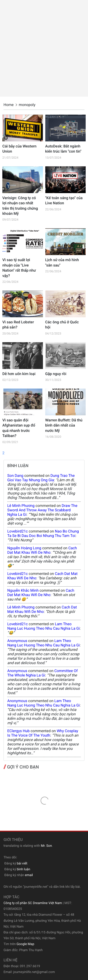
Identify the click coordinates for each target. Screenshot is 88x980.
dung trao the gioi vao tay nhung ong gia (41, 478)
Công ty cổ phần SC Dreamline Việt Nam (33, 903)
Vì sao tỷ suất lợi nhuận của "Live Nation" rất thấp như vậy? (19, 268)
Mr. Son (46, 846)
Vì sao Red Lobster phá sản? (18, 325)
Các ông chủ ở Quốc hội (62, 325)
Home (9, 105)
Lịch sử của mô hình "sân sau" (62, 262)
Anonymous (17, 641)
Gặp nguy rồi (56, 374)
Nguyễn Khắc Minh (23, 590)
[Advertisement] (44, 48)
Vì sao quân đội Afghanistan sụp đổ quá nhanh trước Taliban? (19, 428)
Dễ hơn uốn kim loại (19, 374)
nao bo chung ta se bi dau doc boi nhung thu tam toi (43, 533)
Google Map (25, 944)
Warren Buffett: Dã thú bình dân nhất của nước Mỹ (64, 425)
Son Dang (15, 476)
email (29, 875)
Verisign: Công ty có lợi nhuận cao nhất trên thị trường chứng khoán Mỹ (20, 206)
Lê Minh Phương (21, 506)
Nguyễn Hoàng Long (24, 548)
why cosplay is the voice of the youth (43, 733)
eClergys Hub (18, 731)
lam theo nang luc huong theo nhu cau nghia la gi (44, 626)
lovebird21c (17, 531)
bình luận (24, 869)
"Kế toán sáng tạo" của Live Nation (64, 200)
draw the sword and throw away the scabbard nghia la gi (42, 510)
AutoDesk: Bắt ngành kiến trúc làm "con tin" (63, 149)
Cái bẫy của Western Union (19, 149)
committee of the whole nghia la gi (42, 673)
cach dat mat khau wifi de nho (42, 550)
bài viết (22, 864)
